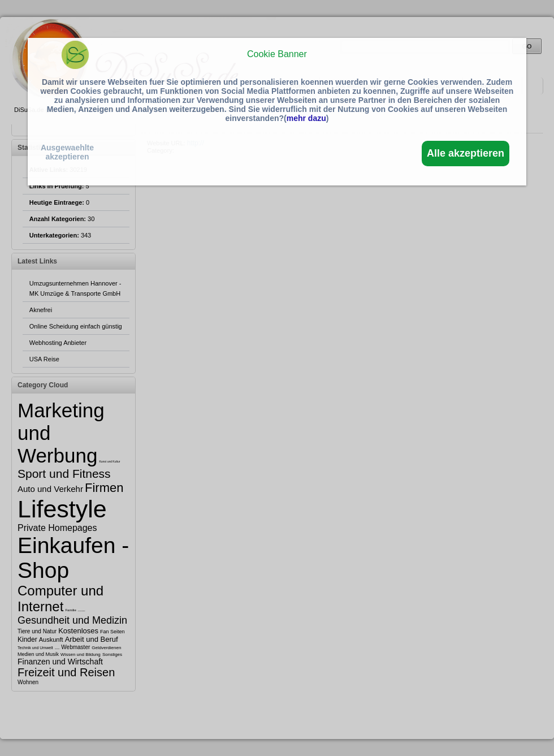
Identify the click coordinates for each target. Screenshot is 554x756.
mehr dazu (306, 118)
